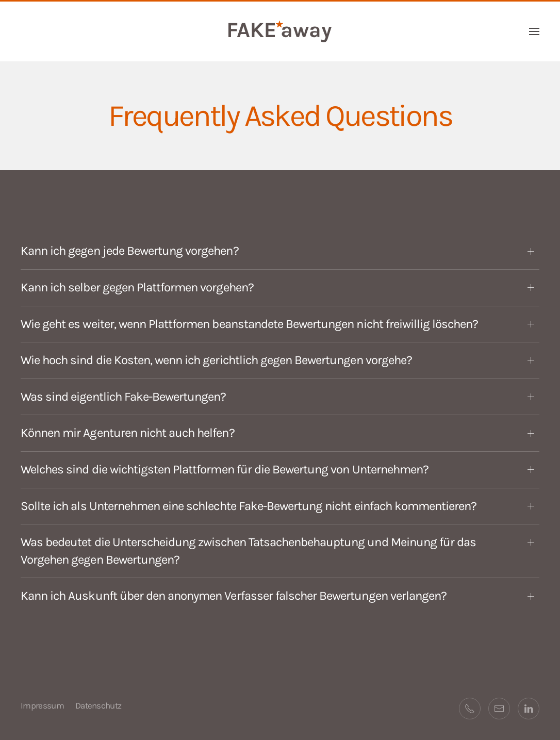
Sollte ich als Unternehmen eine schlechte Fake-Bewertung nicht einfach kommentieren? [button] (249, 506)
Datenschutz (98, 705)
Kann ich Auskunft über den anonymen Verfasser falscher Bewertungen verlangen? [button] (234, 596)
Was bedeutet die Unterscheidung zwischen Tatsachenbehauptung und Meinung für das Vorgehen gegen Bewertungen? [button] (248, 551)
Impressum (42, 705)
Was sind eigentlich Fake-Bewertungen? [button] (123, 397)
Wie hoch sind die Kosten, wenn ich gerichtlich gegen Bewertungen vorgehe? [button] (216, 360)
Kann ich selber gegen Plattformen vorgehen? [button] (137, 287)
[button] (534, 31)
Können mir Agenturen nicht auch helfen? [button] (128, 433)
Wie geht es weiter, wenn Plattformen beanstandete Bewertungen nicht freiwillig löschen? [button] (249, 324)
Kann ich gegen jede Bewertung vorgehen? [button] (130, 251)
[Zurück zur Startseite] (280, 31)
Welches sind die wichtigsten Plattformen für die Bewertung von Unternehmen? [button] (225, 469)
